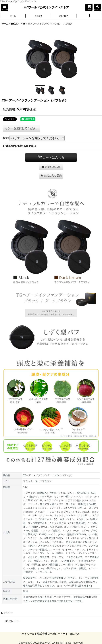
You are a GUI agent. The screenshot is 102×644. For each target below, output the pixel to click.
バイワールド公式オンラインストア (46, 7)
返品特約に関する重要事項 (19, 146)
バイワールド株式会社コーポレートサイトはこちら (51, 634)
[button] (5, 7)
